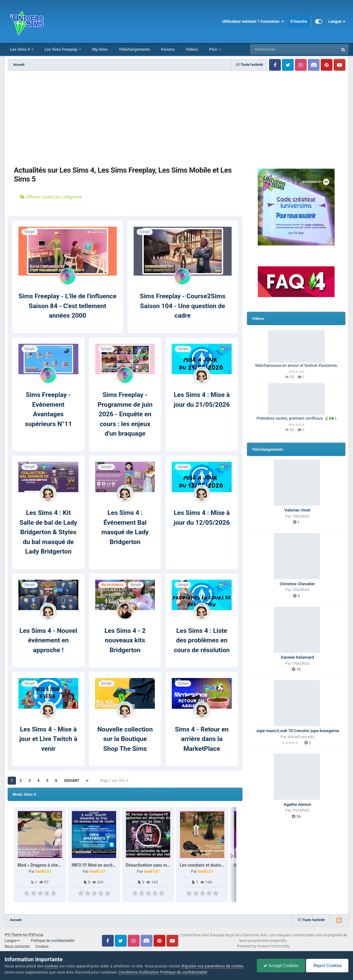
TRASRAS (301, 516)
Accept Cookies (281, 966)
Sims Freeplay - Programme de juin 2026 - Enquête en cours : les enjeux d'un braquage (125, 414)
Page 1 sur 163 (114, 781)
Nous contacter (17, 947)
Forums (168, 49)
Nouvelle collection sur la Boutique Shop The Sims (125, 739)
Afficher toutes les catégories (51, 197)
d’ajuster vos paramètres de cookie (212, 966)
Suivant (72, 781)
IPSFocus (36, 935)
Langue (337, 22)
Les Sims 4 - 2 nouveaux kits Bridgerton (125, 640)
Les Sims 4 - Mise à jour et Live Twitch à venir (48, 739)
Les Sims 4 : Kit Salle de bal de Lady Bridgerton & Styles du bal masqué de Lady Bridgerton (48, 532)
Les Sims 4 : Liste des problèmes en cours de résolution (202, 640)
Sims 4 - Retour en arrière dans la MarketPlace (202, 739)
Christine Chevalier (298, 584)
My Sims (100, 49)
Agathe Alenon (297, 804)
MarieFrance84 (301, 737)
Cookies (42, 947)
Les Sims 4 (20, 49)
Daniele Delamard (297, 657)
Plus (214, 49)
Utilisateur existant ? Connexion (253, 22)
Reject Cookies (327, 966)
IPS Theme (14, 935)
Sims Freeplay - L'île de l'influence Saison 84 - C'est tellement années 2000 (67, 306)
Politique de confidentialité (53, 941)
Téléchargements (134, 49)
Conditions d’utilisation (139, 972)
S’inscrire (299, 21)
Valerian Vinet (298, 510)
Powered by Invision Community (263, 946)
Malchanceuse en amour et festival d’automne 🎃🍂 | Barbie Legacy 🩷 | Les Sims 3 (296, 366)
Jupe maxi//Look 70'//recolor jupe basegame (297, 731)
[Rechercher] (277, 49)
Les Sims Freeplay (61, 49)
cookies (51, 966)
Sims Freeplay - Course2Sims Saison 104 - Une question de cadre (183, 306)
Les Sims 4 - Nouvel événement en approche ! (48, 640)
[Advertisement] (125, 117)
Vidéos (192, 49)
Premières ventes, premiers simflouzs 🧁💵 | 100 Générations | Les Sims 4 (296, 419)
